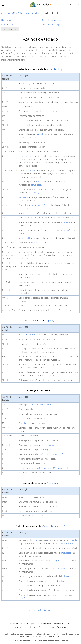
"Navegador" (48, 450)
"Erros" (22, 598)
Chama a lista (25, 156)
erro (38, 182)
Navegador (6, 20)
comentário (67, 222)
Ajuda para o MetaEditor (12, 13)
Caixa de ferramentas (52, 20)
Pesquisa (23, 468)
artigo (35, 543)
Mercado (59, 624)
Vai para (22, 197)
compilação (36, 185)
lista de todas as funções (36, 205)
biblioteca (66, 576)
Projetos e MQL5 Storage (39, 610)
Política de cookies (61, 641)
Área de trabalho (34, 13)
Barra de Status (8, 25)
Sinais (69, 624)
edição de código (55, 69)
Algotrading (21, 627)
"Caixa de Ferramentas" (53, 454)
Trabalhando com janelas (53, 25)
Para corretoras (46, 627)
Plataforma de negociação (22, 624)
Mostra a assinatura (27, 171)
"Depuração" (66, 553)
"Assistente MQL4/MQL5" (42, 405)
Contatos (61, 627)
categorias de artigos (56, 581)
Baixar (33, 627)
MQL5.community (61, 468)
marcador (40, 134)
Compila (23, 423)
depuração (51, 320)
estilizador (30, 238)
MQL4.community (45, 468)
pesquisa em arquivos (44, 445)
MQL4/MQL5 (67, 543)
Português (71, 4)
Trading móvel (44, 624)
